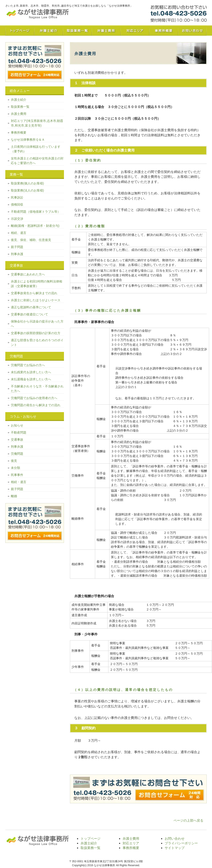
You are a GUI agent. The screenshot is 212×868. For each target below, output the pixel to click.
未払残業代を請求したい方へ (31, 372)
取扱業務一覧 (77, 30)
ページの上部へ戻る (188, 820)
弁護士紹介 (48, 30)
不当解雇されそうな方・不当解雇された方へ (37, 389)
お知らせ (17, 425)
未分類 (15, 468)
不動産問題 (19, 432)
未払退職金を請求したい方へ (31, 379)
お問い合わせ (192, 30)
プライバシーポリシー (181, 843)
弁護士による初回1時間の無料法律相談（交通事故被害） (37, 284)
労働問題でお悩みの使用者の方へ (34, 398)
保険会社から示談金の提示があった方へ (37, 324)
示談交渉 (17, 219)
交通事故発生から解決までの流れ (34, 293)
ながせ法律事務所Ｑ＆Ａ (28, 140)
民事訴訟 (17, 197)
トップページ (20, 30)
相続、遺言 (19, 233)
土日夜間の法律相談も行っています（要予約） (36, 149)
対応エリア (135, 30)
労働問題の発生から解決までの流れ (36, 405)
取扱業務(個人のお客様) (27, 183)
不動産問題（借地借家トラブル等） (36, 212)
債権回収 (17, 205)
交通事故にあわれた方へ (28, 274)
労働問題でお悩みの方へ (28, 365)
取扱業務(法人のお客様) (27, 190)
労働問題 (17, 454)
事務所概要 (164, 30)
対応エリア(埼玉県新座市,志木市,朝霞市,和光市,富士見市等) (37, 123)
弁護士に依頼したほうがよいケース (36, 300)
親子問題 (17, 247)
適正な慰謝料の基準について (31, 307)
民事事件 (17, 475)
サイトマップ (175, 848)
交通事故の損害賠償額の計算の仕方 (36, 333)
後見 (14, 461)
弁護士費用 (106, 30)
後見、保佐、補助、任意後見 (31, 240)
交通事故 (17, 440)
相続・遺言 (19, 482)
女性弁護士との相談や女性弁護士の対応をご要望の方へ (37, 161)
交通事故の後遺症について (29, 314)
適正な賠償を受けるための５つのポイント (37, 342)
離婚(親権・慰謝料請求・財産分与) (35, 226)
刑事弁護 (17, 254)
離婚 (14, 496)
